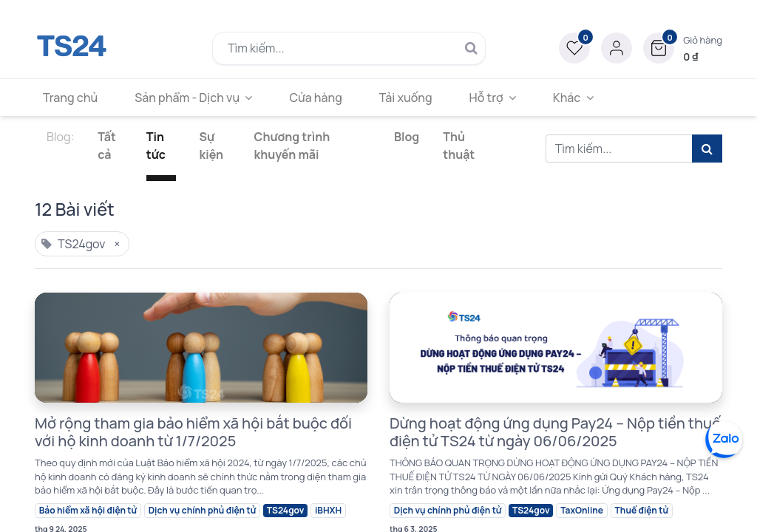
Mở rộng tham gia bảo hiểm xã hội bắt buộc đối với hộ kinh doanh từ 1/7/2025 (193, 432)
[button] (683, 48)
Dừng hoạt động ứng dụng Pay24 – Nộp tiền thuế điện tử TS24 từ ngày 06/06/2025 (555, 432)
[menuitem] (73, 98)
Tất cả (107, 146)
